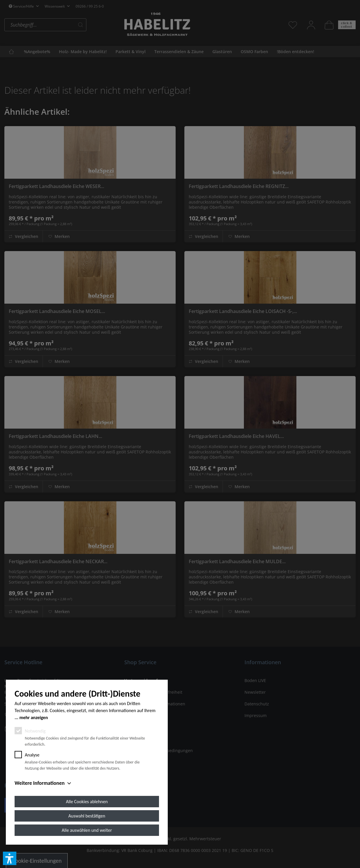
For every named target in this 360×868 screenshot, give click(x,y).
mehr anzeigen (34, 717)
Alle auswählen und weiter (87, 830)
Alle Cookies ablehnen (87, 802)
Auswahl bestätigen (87, 816)
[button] (10, 858)
